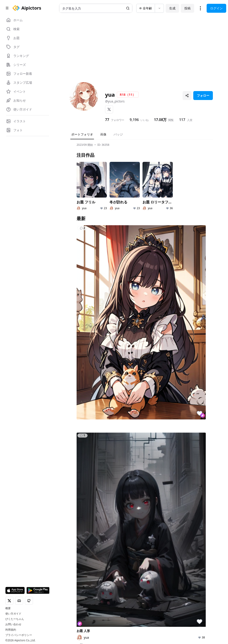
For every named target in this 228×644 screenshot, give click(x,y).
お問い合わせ (13, 624)
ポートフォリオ (82, 134)
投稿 (187, 8)
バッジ (118, 134)
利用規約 (11, 630)
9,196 (134, 120)
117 (182, 120)
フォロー (203, 95)
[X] (109, 109)
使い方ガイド (13, 614)
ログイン (216, 8)
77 (107, 120)
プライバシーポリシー (19, 635)
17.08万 (160, 120)
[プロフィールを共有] (187, 96)
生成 (172, 8)
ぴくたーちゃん (15, 619)
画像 (103, 134)
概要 (8, 608)
